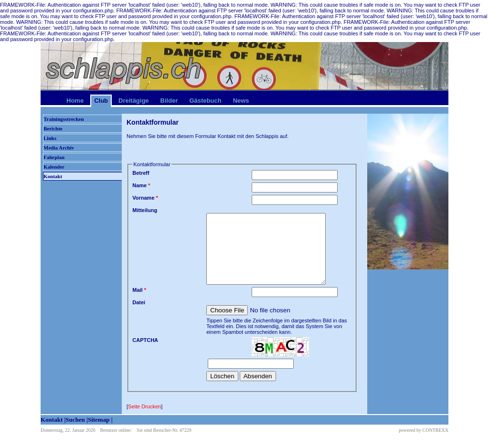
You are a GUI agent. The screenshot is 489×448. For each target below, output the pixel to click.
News (241, 101)
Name (141, 185)
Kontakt (53, 176)
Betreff (141, 173)
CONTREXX (436, 430)
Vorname (145, 198)
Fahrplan (54, 157)
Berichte (53, 128)
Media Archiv (59, 148)
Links (50, 138)
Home (75, 101)
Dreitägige (134, 101)
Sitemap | (100, 420)
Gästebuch (205, 101)
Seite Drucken (144, 406)
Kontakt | (53, 420)
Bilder (169, 101)
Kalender (54, 167)
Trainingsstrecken (64, 119)
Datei (139, 302)
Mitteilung (145, 210)
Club (101, 101)
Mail (139, 290)
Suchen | (77, 420)
